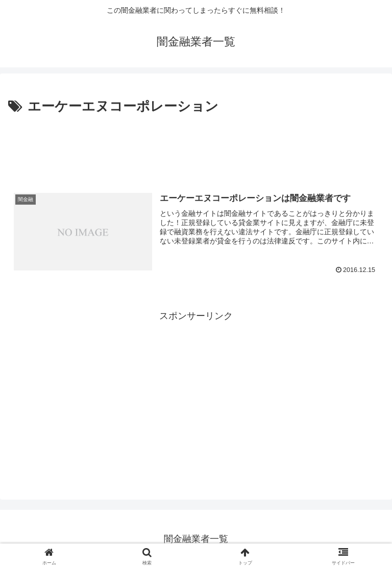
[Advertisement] (196, 146)
